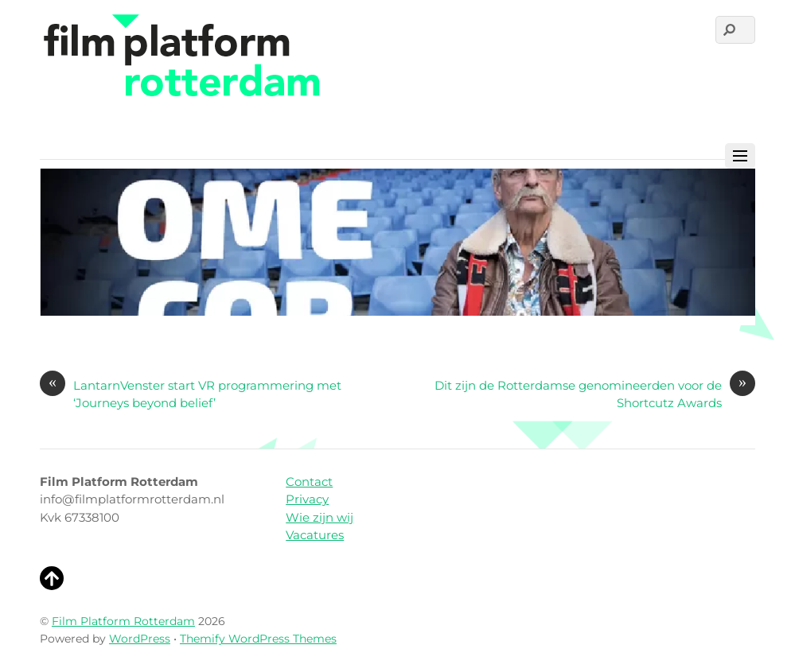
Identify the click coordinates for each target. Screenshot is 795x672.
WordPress (140, 639)
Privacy (307, 499)
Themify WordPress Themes (258, 639)
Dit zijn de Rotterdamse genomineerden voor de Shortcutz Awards (595, 394)
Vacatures (315, 535)
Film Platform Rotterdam (123, 621)
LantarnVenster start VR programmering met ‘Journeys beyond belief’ (191, 394)
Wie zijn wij (320, 517)
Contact (309, 482)
